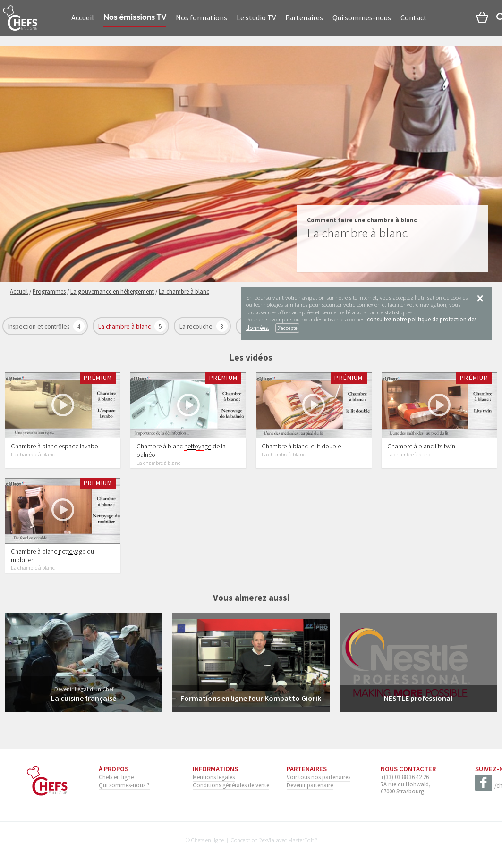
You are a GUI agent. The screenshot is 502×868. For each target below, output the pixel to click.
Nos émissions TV (135, 17)
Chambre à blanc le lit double (301, 447)
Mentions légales (214, 777)
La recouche (197, 326)
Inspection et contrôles (39, 326)
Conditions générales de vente (231, 785)
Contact (414, 17)
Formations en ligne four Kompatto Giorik (251, 699)
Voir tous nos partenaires (319, 777)
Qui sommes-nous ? (124, 785)
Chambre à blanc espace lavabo (55, 447)
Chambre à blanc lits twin (421, 447)
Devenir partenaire (310, 785)
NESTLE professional (418, 699)
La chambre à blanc (125, 326)
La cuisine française (84, 699)
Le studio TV (256, 17)
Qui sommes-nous (362, 17)
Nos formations (201, 17)
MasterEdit (301, 840)
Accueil (83, 17)
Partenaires (304, 17)
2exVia (267, 840)
